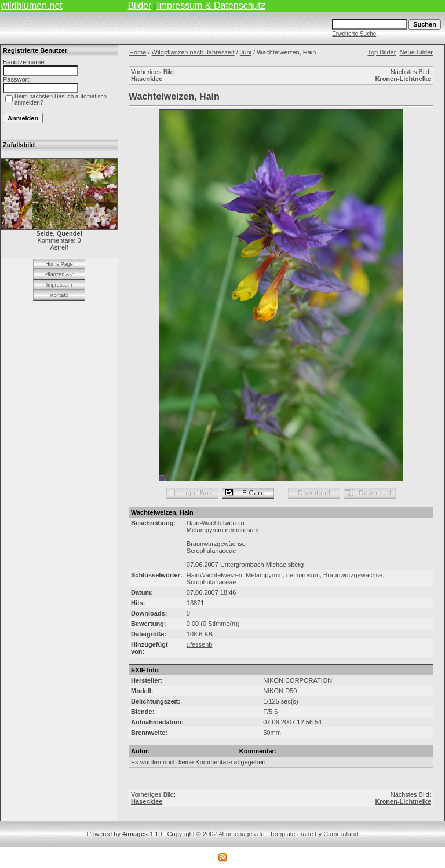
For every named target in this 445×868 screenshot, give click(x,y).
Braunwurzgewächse (353, 575)
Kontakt (59, 295)
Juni (246, 52)
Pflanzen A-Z (59, 274)
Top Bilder (382, 52)
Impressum (59, 285)
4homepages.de (241, 834)
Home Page (59, 264)
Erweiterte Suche (354, 34)
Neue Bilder (416, 52)
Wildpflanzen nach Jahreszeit (193, 52)
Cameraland (341, 834)
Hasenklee (147, 79)
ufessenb (200, 644)
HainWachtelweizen (214, 575)
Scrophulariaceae (211, 582)
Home (138, 52)
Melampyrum (264, 575)
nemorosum (303, 575)
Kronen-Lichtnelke (403, 79)
